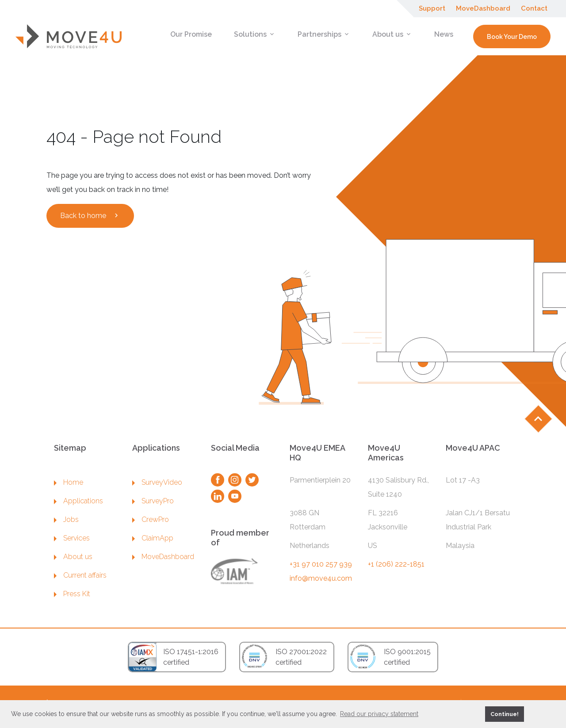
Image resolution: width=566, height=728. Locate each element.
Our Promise (191, 34)
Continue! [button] (505, 714)
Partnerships (324, 34)
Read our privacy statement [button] (379, 714)
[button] (477, 714)
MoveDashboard (483, 8)
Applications (78, 501)
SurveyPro (153, 501)
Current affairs (80, 575)
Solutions (255, 34)
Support (432, 8)
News (444, 34)
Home (69, 482)
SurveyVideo (157, 482)
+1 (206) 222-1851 (396, 564)
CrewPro (151, 519)
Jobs (66, 519)
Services (72, 538)
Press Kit (72, 594)
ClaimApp (153, 538)
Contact (534, 8)
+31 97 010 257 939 (321, 564)
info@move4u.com (321, 578)
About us (392, 34)
